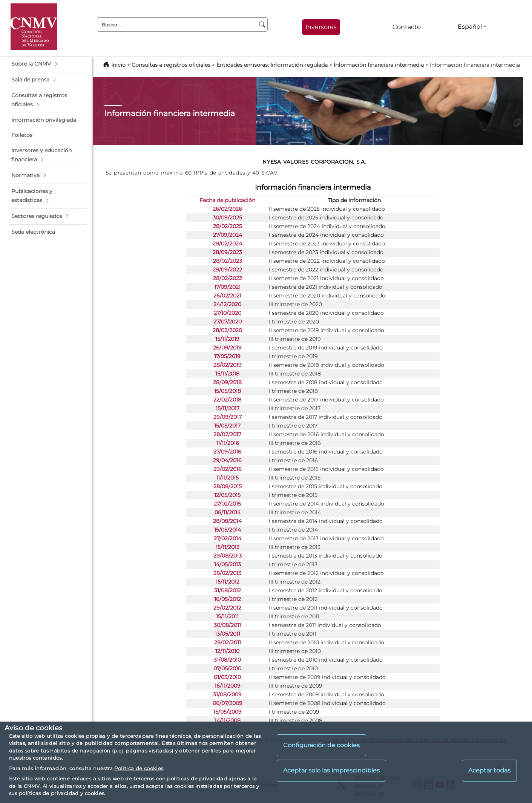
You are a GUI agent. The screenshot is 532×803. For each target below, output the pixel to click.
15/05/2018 (228, 391)
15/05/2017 (227, 426)
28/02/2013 (227, 573)
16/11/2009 (228, 686)
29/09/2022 (227, 270)
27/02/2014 (228, 538)
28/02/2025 (228, 226)
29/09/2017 (228, 417)
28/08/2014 (227, 521)
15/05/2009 (228, 712)
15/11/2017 (228, 408)
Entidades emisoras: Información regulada (272, 65)
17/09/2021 (227, 287)
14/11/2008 (228, 720)
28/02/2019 (228, 365)
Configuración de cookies (321, 745)
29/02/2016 (228, 469)
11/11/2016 (228, 443)
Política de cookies (139, 768)
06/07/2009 (228, 703)
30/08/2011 (227, 625)
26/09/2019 (227, 348)
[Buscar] (262, 25)
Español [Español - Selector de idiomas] (470, 27)
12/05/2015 (227, 495)
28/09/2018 (227, 382)
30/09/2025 (227, 218)
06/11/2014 (228, 512)
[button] (48, 64)
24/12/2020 (227, 304)
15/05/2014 (228, 530)
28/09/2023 (227, 252)
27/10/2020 (228, 313)
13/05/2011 (228, 634)
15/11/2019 (227, 339)
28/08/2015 (228, 486)
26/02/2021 (227, 296)
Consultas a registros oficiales (171, 65)
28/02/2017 (227, 434)
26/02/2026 (227, 209)
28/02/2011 (228, 642)
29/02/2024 (227, 244)
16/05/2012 (228, 599)
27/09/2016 (227, 452)
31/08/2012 (228, 590)
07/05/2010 (227, 668)
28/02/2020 (227, 330)
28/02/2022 (228, 278)
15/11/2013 (228, 547)
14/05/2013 (228, 564)
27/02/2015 (227, 504)
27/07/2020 (228, 322)
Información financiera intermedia (379, 65)
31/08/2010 (227, 660)
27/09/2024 (228, 235)
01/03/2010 (227, 677)
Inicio (118, 65)
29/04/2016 (227, 460)
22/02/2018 (227, 400)
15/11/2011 (227, 616)
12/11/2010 (227, 651)
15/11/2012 (228, 582)
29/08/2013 (228, 556)
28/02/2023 (228, 261)
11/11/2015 (227, 478)
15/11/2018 (227, 374)
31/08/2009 (227, 694)
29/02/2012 (227, 608)
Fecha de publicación (227, 200)
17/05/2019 (227, 356)
